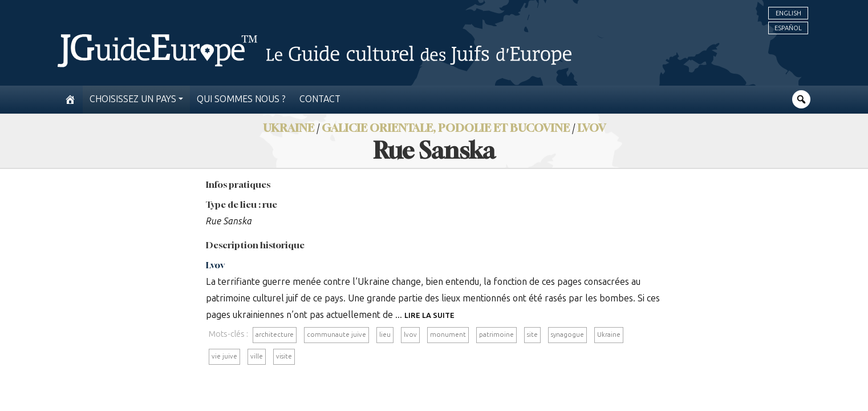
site (532, 335)
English (788, 13)
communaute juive (336, 335)
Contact (320, 99)
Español (788, 28)
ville (257, 356)
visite (284, 356)
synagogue (567, 335)
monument (448, 335)
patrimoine (496, 335)
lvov (410, 335)
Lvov (591, 128)
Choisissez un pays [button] (133, 99)
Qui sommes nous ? (241, 99)
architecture (275, 335)
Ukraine (609, 335)
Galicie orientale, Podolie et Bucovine (446, 128)
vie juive (224, 356)
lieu (385, 335)
